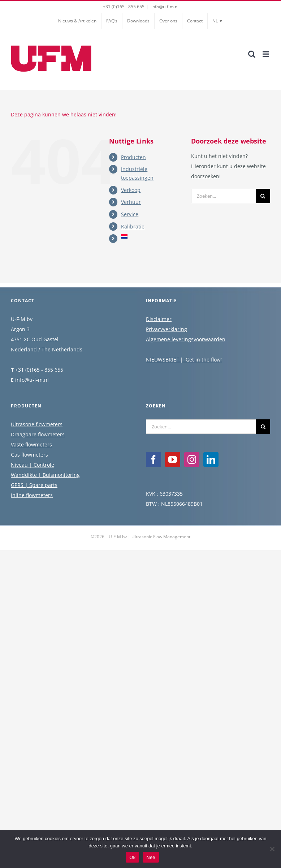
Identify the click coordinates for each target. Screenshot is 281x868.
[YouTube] (173, 459)
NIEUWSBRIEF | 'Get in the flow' (184, 360)
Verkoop (131, 190)
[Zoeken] (263, 196)
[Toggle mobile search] (252, 54)
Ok (132, 857)
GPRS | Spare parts (34, 485)
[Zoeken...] (223, 196)
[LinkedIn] (211, 459)
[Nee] (272, 849)
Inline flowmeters (32, 495)
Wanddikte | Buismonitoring (45, 475)
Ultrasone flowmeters (37, 424)
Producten (133, 157)
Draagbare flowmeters (38, 434)
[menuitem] (150, 236)
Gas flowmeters (29, 455)
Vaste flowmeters (31, 444)
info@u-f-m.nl (165, 7)
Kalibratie (133, 226)
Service (130, 214)
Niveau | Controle (33, 465)
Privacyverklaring (167, 329)
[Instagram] (192, 459)
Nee (151, 857)
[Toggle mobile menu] (266, 54)
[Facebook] (154, 459)
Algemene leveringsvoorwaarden (186, 339)
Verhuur (131, 202)
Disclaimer (159, 319)
